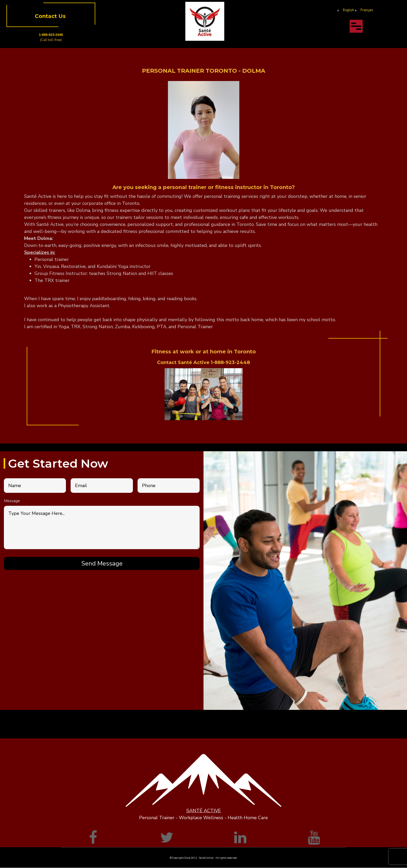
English (348, 10)
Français (367, 10)
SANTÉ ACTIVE (204, 811)
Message (12, 501)
